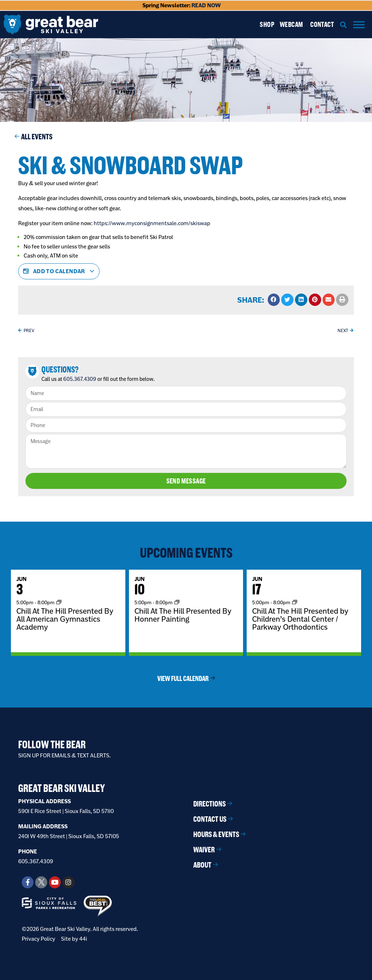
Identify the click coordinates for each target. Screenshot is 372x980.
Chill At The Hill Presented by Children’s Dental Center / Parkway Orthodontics (300, 619)
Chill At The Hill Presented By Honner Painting (183, 615)
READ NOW (206, 5)
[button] (343, 25)
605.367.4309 (80, 379)
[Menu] (359, 25)
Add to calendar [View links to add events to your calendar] (59, 271)
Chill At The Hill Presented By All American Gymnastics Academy (65, 619)
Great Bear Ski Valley (62, 788)
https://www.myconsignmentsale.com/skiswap (152, 223)
